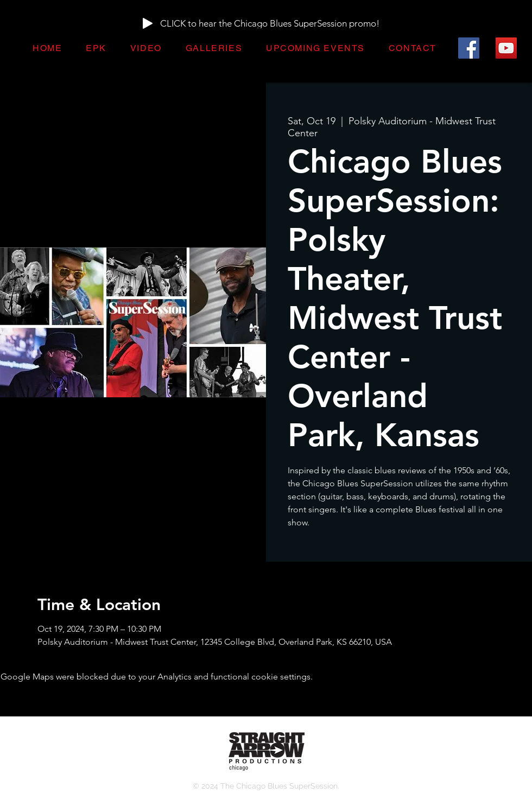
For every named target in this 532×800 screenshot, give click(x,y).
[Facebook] (469, 48)
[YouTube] (506, 48)
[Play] (148, 23)
